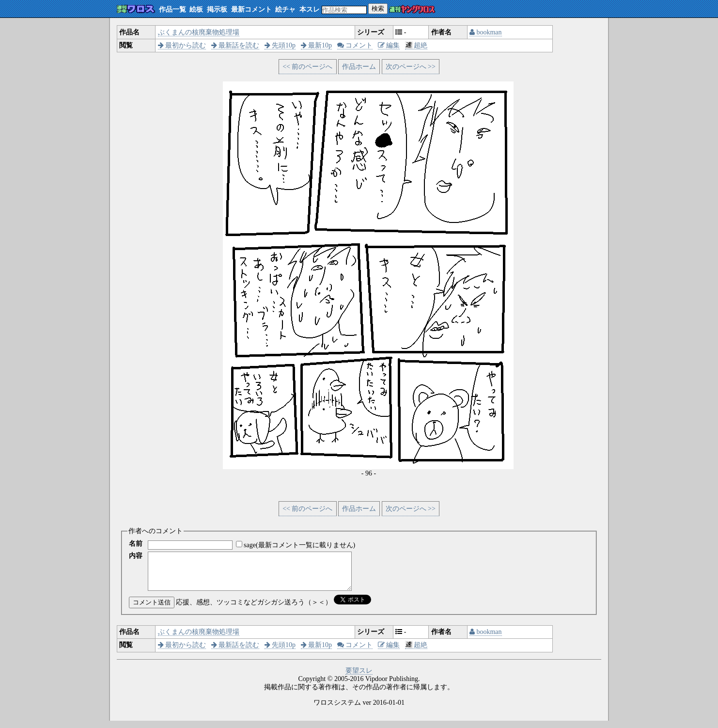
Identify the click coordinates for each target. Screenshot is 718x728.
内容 (136, 556)
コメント (355, 45)
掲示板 (217, 9)
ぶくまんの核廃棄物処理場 (199, 32)
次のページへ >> (411, 67)
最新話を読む (235, 45)
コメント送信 (152, 609)
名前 (136, 544)
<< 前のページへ (307, 67)
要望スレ (359, 678)
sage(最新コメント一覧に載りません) (299, 545)
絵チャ (285, 9)
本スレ (310, 9)
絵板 (196, 9)
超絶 (416, 45)
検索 (378, 8)
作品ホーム (359, 67)
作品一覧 (172, 9)
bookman (486, 32)
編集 (389, 45)
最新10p (317, 45)
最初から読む (182, 45)
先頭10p (280, 45)
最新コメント (251, 9)
